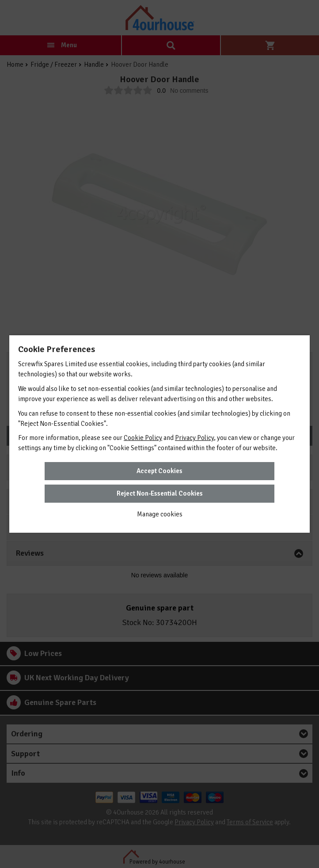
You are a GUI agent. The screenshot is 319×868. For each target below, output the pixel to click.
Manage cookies (160, 514)
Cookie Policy (143, 438)
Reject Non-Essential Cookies (160, 493)
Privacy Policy (194, 438)
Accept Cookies (159, 471)
